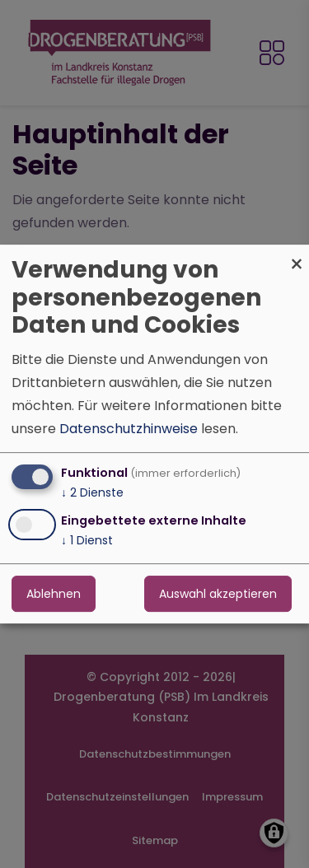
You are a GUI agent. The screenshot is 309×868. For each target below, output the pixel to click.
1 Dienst (87, 540)
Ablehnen (54, 594)
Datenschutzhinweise (129, 429)
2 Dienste (92, 492)
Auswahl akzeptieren (218, 594)
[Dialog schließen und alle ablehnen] (297, 255)
